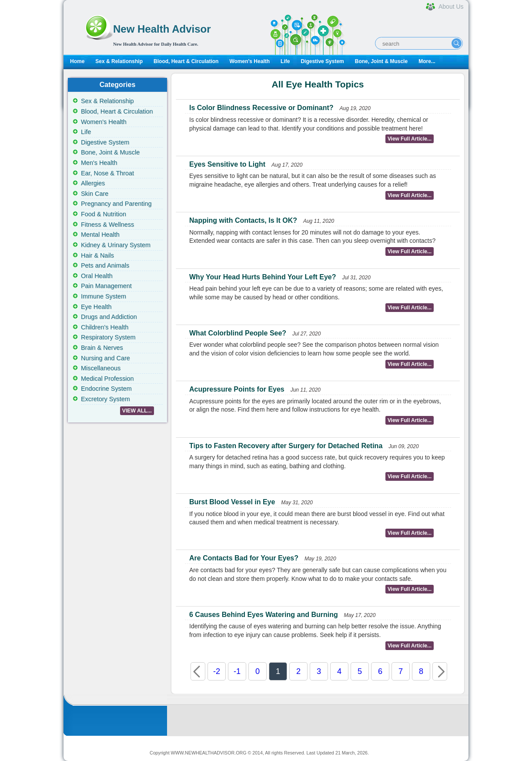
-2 (217, 671)
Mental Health (100, 235)
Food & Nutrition (104, 214)
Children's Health (105, 327)
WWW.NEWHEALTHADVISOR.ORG (209, 753)
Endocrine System (106, 389)
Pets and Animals (105, 265)
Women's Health (249, 61)
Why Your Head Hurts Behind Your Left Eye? (263, 277)
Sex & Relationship (119, 61)
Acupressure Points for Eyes (237, 389)
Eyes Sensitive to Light (227, 164)
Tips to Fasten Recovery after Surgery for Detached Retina (286, 446)
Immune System (104, 296)
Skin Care (95, 194)
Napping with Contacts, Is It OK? (243, 220)
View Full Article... (410, 139)
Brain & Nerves (102, 348)
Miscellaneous (101, 368)
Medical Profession (107, 379)
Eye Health (96, 307)
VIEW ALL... (137, 411)
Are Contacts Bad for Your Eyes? (244, 558)
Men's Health (99, 163)
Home (77, 61)
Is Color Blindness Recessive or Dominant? (261, 108)
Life (285, 61)
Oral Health (97, 276)
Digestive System (322, 61)
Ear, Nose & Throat (107, 173)
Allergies (93, 183)
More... (427, 61)
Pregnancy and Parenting (116, 204)
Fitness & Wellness (107, 225)
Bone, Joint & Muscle (381, 61)
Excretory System (105, 399)
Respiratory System (108, 337)
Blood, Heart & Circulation (186, 61)
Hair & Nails (97, 255)
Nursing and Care (105, 358)
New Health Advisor (162, 29)
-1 (237, 671)
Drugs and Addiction (109, 317)
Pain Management (106, 286)
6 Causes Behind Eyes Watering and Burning (264, 615)
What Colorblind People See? (238, 333)
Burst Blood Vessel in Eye (232, 502)
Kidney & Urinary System (116, 245)
